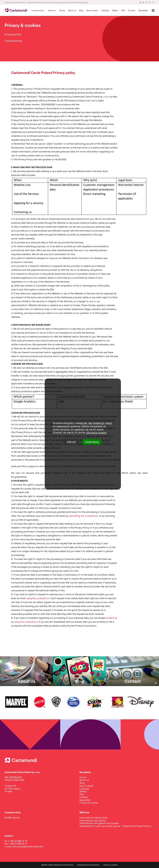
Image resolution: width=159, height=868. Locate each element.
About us (72, 10)
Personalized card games (93, 821)
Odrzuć (71, 442)
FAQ (123, 10)
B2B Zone (52, 11)
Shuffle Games (12, 818)
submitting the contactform (83, 516)
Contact (132, 10)
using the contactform (38, 598)
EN (150, 2)
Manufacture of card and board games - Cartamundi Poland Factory (115, 826)
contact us (111, 618)
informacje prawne (96, 433)
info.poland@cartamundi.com (28, 847)
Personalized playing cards (94, 818)
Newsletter (143, 10)
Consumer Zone (38, 11)
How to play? (92, 10)
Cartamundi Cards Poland (15, 2)
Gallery (115, 10)
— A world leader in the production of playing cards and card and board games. (57, 2)
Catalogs (105, 10)
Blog (81, 10)
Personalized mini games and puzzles (99, 823)
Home (62, 10)
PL (154, 2)
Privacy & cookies (89, 803)
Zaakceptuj (92, 442)
